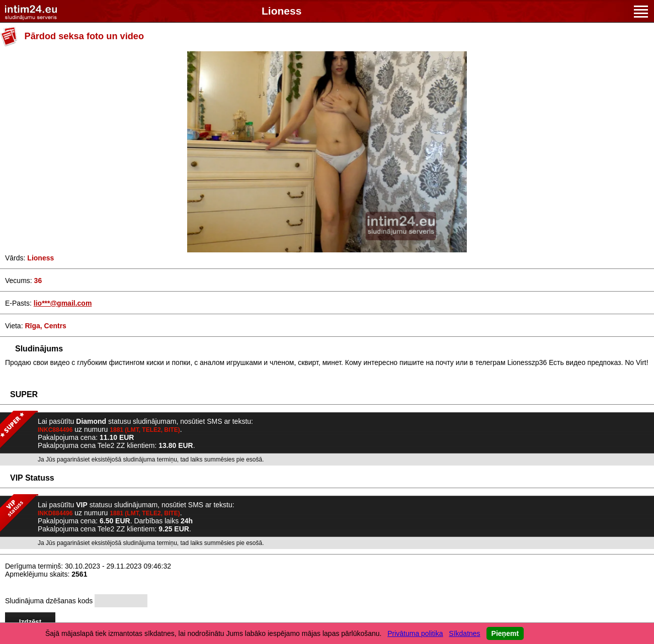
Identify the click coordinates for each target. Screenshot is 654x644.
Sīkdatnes (464, 633)
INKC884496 (55, 430)
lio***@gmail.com (63, 303)
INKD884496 (55, 513)
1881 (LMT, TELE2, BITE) (145, 430)
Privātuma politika (415, 633)
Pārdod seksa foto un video (85, 36)
